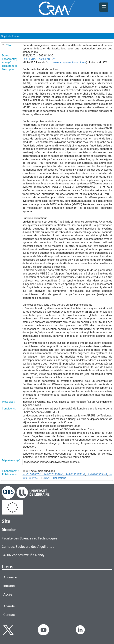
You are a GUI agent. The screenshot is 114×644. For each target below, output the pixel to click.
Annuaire (10, 577)
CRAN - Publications (54, 478)
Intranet (9, 586)
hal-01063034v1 (96, 474)
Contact (9, 615)
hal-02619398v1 (53, 474)
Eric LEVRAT (30, 59)
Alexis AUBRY (47, 59)
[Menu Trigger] (104, 7)
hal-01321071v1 (75, 474)
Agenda (9, 606)
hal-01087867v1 (32, 474)
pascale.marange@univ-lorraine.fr (66, 63)
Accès (8, 594)
